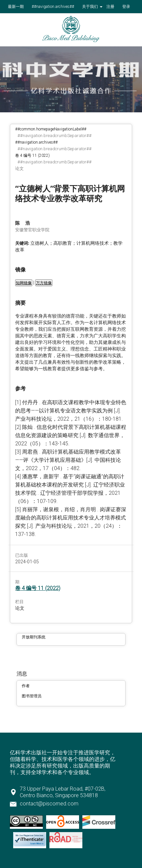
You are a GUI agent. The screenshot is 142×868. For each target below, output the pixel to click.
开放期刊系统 (34, 637)
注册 (110, 7)
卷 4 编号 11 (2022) (32, 155)
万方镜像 (44, 283)
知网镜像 (24, 283)
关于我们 (90, 7)
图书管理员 (32, 696)
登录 (126, 7)
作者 (26, 686)
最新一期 (16, 7)
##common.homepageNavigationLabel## (51, 129)
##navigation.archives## (53, 7)
